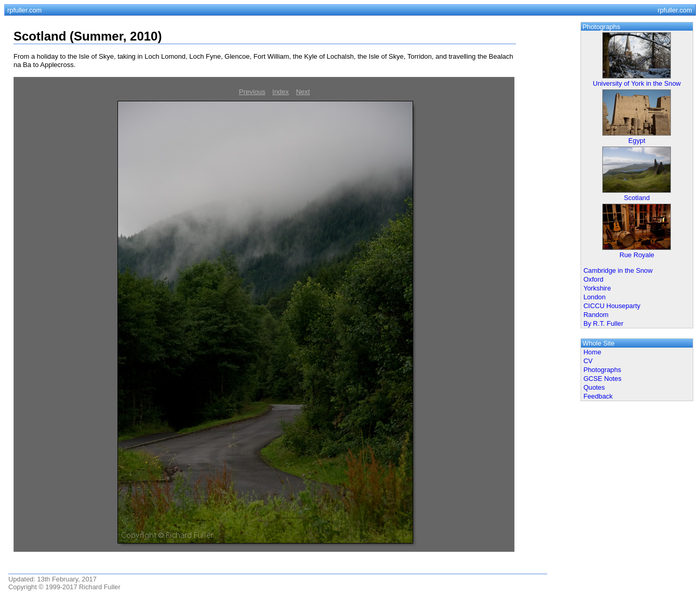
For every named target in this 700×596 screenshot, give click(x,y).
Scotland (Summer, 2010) (88, 36)
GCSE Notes (603, 379)
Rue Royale (637, 255)
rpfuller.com (24, 10)
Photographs (603, 370)
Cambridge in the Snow (618, 270)
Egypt (637, 141)
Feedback (598, 396)
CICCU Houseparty (612, 306)
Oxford (593, 279)
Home (592, 352)
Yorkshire (597, 288)
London (595, 297)
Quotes (594, 387)
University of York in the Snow (637, 83)
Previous (252, 92)
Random (596, 315)
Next (303, 92)
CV (588, 361)
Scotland (637, 198)
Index (281, 92)
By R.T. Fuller (604, 323)
